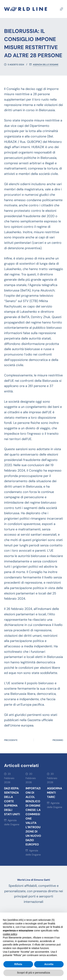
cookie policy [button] (10, 934)
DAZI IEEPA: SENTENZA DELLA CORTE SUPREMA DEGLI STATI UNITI (12, 801)
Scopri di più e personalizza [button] (33, 973)
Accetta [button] (49, 964)
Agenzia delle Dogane (46, 65)
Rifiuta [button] (18, 964)
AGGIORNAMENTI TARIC (54, 793)
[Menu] (61, 9)
